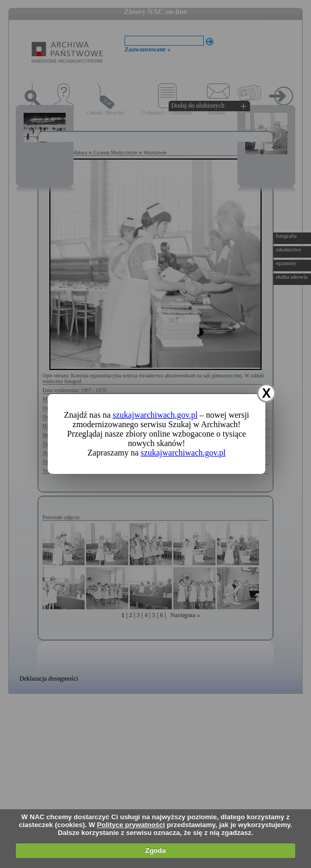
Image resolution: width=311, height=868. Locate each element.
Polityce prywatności (131, 825)
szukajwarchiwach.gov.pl (155, 415)
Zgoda (155, 850)
